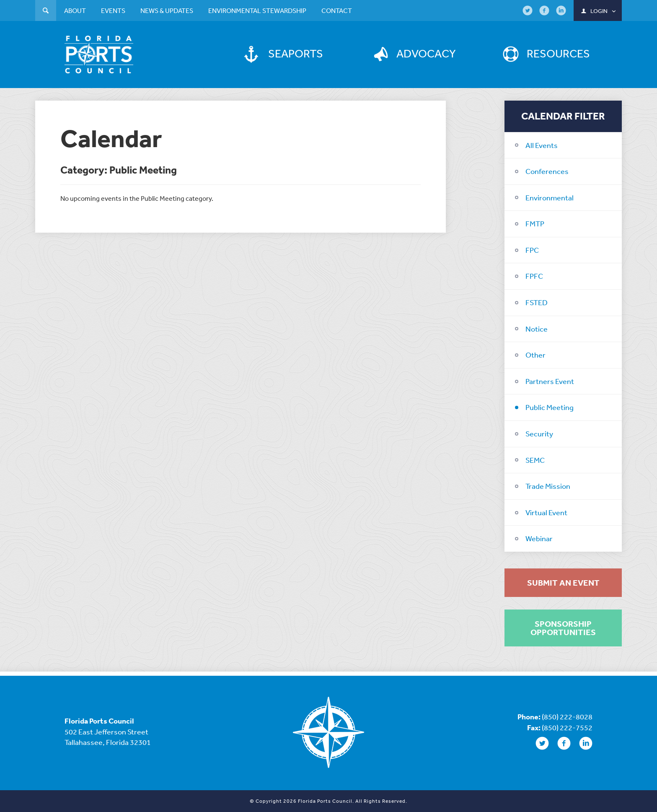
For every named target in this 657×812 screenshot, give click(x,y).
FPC (532, 250)
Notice (537, 329)
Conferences (547, 171)
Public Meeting (550, 407)
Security (539, 433)
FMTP (535, 223)
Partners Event (550, 381)
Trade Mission (548, 486)
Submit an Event (563, 583)
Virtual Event (546, 512)
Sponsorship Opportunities (563, 628)
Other (535, 355)
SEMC (535, 460)
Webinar (539, 538)
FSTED (537, 302)
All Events (542, 145)
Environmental (550, 197)
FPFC (534, 276)
